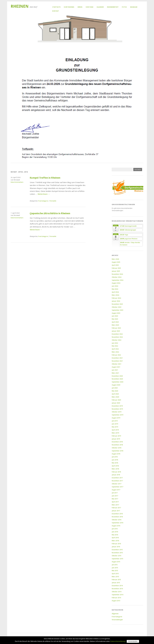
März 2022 (115, 352)
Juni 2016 (115, 532)
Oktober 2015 (117, 556)
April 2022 (115, 349)
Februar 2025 (116, 268)
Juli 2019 (115, 421)
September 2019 (117, 415)
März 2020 (115, 397)
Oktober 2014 (117, 592)
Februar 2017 (116, 508)
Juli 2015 (115, 565)
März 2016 (115, 541)
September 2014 (117, 595)
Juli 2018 (115, 457)
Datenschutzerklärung (118, 641)
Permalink (53, 201)
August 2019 (116, 418)
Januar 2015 (116, 583)
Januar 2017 (116, 511)
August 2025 (116, 262)
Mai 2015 (115, 571)
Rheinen (20, 6)
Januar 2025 (116, 271)
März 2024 (115, 295)
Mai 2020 (115, 391)
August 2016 (116, 526)
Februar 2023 (116, 328)
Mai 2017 (115, 499)
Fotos (124, 7)
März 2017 (115, 505)
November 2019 (117, 409)
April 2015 (115, 574)
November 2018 (117, 445)
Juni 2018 (115, 460)
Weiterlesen (44, 194)
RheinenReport (113, 7)
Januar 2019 (116, 439)
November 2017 (117, 481)
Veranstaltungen (117, 620)
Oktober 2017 (117, 484)
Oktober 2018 (117, 448)
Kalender (100, 7)
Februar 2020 (116, 400)
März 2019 (115, 433)
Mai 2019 (115, 427)
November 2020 (117, 379)
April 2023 (115, 322)
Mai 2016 (115, 535)
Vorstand (90, 7)
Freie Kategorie (43, 201)
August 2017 (116, 490)
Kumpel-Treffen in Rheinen (45, 178)
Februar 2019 (116, 436)
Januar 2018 (116, 475)
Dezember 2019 (117, 406)
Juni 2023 (115, 316)
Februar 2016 (116, 544)
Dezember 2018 (117, 442)
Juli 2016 (115, 529)
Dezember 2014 (117, 586)
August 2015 (116, 562)
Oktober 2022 (117, 340)
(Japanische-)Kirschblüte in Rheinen (50, 213)
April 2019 (115, 430)
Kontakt (56, 11)
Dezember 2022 (117, 334)
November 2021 (117, 361)
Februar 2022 (116, 355)
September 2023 (117, 310)
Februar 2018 (116, 472)
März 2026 (115, 259)
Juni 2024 (115, 286)
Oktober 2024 (117, 277)
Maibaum (134, 7)
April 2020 (115, 394)
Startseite (56, 7)
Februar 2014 (116, 598)
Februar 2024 (116, 298)
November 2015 (117, 553)
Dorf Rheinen (69, 7)
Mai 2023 (115, 319)
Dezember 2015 (117, 550)
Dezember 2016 (117, 514)
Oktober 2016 (117, 520)
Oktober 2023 (117, 307)
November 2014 (117, 589)
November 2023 (117, 304)
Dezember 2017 (117, 478)
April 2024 (115, 292)
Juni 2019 (115, 424)
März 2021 (115, 373)
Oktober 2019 (117, 412)
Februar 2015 (116, 580)
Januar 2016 (116, 547)
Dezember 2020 (117, 376)
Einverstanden (133, 641)
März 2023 (115, 325)
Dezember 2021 (117, 358)
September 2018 (117, 451)
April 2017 (115, 502)
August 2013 (116, 601)
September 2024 (117, 280)
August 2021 (116, 367)
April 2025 (115, 265)
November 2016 (117, 517)
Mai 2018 (115, 463)
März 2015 (115, 577)
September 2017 (117, 487)
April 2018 (115, 466)
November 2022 (117, 337)
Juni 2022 (115, 343)
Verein (80, 7)
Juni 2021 (115, 370)
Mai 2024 (115, 289)
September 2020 (117, 382)
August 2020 (116, 385)
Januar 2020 (116, 403)
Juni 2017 (115, 496)
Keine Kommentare (17, 182)
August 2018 (116, 454)
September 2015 (117, 559)
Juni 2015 (115, 568)
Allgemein (115, 614)
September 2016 (117, 523)
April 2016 (115, 538)
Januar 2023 (116, 331)
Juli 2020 (115, 388)
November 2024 (117, 274)
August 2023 (116, 313)
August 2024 (116, 283)
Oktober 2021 (117, 364)
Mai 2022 (115, 346)
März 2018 (115, 469)
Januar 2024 (116, 301)
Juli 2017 (115, 493)
